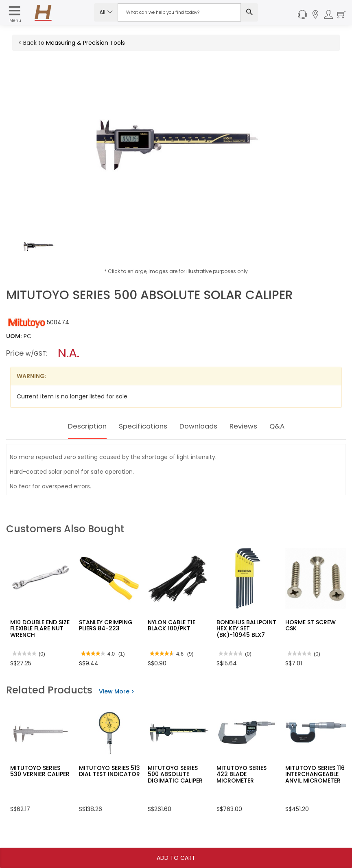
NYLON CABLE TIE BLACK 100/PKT (172, 625)
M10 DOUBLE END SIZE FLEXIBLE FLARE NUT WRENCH (40, 629)
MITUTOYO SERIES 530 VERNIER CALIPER (40, 771)
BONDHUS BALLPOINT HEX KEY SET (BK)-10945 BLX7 (246, 629)
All (106, 12)
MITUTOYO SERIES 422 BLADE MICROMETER (242, 774)
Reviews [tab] (255, 426)
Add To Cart (176, 858)
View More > (117, 691)
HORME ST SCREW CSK (310, 625)
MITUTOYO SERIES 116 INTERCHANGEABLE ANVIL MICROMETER (315, 774)
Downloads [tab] (203, 426)
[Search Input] (179, 12)
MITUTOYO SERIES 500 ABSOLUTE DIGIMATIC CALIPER (175, 774)
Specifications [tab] (139, 426)
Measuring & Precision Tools (85, 43)
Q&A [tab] (292, 426)
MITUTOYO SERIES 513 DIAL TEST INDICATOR (109, 771)
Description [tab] (75, 426)
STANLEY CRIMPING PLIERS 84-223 (106, 625)
